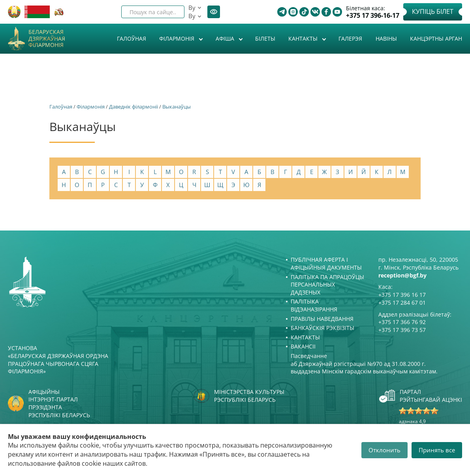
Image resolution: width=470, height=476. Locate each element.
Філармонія (178, 38)
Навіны (386, 38)
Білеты (265, 38)
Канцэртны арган (436, 38)
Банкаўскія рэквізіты (322, 328)
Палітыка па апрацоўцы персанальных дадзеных (327, 285)
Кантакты (304, 38)
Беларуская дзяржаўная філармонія (47, 39)
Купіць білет (433, 11)
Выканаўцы (177, 107)
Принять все (437, 450)
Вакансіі (303, 346)
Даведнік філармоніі (133, 107)
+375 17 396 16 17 (402, 295)
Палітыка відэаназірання (314, 305)
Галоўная (132, 38)
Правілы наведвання (322, 319)
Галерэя (350, 38)
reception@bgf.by (402, 275)
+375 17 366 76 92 (402, 322)
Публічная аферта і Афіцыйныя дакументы (326, 263)
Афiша (226, 38)
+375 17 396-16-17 (373, 16)
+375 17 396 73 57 (402, 330)
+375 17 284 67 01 (402, 303)
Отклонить (384, 450)
